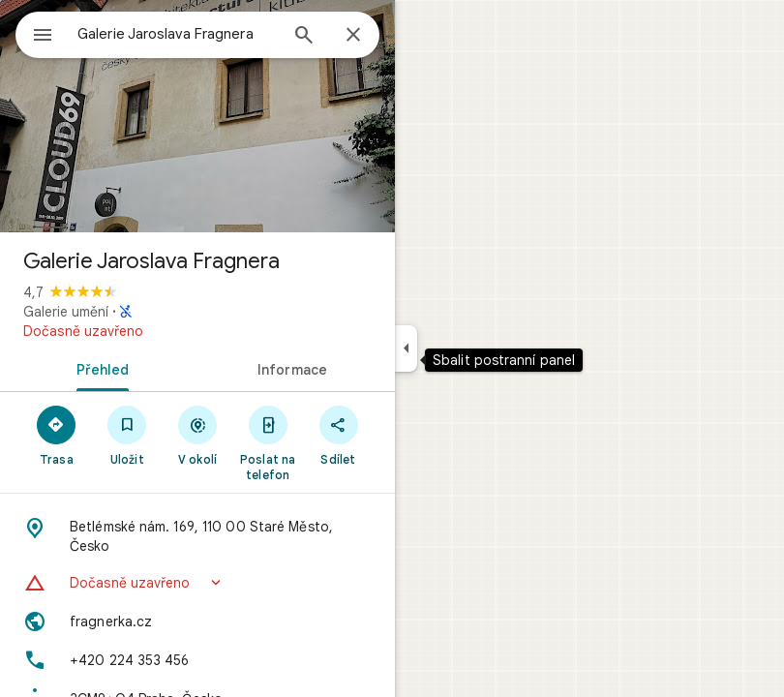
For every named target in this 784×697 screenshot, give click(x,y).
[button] (197, 583)
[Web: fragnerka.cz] (197, 621)
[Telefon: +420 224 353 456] (197, 660)
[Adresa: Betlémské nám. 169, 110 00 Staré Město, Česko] (197, 536)
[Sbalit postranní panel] (406, 348)
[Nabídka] (43, 37)
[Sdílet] (338, 435)
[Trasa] (57, 435)
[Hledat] (304, 37)
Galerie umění (66, 312)
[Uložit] (127, 435)
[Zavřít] (353, 36)
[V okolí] (198, 435)
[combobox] (177, 34)
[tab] (99, 368)
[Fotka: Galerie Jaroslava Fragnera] (197, 116)
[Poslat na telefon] (268, 442)
